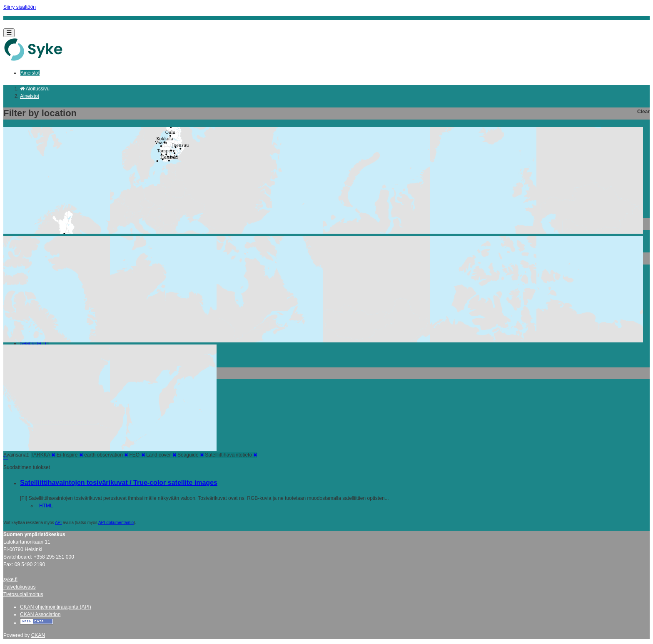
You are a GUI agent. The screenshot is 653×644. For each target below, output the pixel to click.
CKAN (38, 635)
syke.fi (10, 579)
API (58, 523)
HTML (46, 506)
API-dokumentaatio (116, 523)
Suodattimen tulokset (27, 467)
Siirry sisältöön (20, 7)
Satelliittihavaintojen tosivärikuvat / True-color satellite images (119, 483)
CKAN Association (40, 614)
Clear (643, 112)
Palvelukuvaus (19, 587)
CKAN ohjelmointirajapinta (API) (56, 607)
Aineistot (30, 73)
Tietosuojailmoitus (23, 594)
